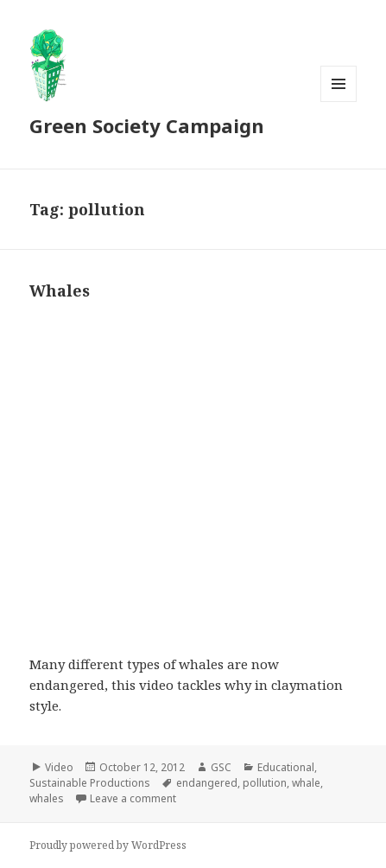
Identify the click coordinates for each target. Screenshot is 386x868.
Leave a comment (133, 798)
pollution (265, 783)
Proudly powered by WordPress (108, 845)
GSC (221, 767)
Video (59, 767)
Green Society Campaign (147, 125)
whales (47, 798)
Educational (286, 767)
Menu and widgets (339, 102)
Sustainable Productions (90, 783)
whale (306, 783)
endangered (207, 783)
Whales (60, 290)
